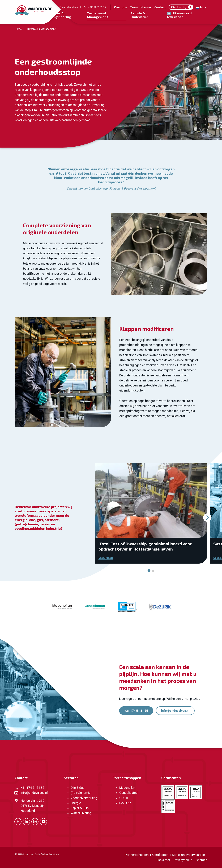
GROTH (124, 798)
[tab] (149, 571)
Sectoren (71, 778)
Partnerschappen (127, 778)
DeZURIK (125, 803)
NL (202, 7)
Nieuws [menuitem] (146, 7)
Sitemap (202, 860)
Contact (21, 778)
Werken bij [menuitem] (182, 7)
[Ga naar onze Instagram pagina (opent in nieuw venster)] (35, 821)
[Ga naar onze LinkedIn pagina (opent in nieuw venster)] (26, 821)
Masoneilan (127, 788)
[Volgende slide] (207, 518)
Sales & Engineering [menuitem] (61, 15)
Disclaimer (163, 860)
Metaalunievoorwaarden (188, 855)
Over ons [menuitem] (121, 7)
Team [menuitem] (134, 7)
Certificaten (171, 778)
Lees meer (106, 558)
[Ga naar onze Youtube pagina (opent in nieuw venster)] (43, 821)
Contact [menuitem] (160, 7)
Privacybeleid (183, 860)
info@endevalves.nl (67, 7)
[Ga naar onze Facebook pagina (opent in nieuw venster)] (18, 821)
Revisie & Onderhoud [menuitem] (139, 15)
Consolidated (128, 793)
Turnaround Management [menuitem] (98, 15)
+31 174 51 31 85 (95, 7)
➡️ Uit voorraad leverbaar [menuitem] (179, 15)
